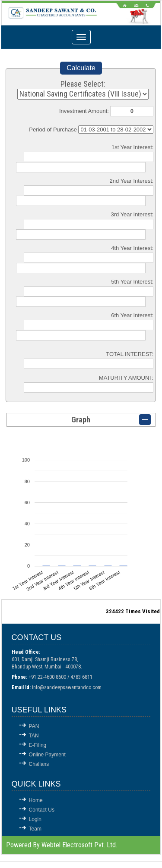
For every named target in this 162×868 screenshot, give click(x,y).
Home (36, 800)
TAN (34, 736)
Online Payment (47, 755)
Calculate (81, 68)
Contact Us (42, 810)
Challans (39, 764)
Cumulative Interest (116, 130)
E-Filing (38, 745)
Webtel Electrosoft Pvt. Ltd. (79, 845)
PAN (34, 726)
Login (35, 819)
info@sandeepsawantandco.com (67, 687)
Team (35, 829)
